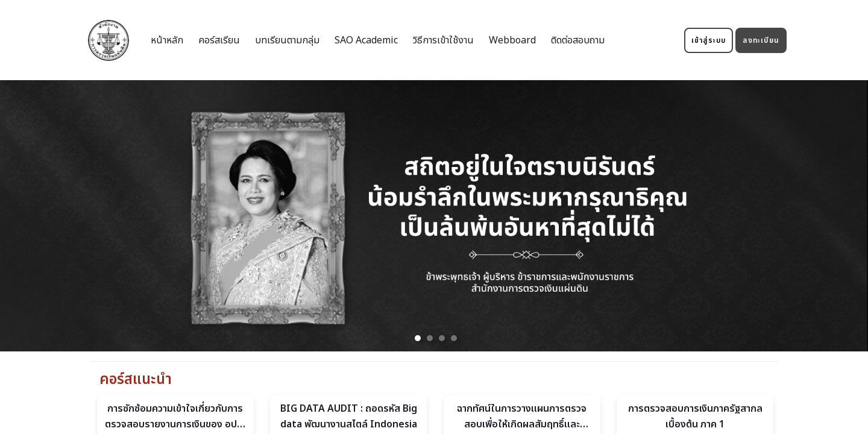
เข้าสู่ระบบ (709, 40)
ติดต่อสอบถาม (578, 40)
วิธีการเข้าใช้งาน (443, 40)
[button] (418, 338)
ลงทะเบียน (761, 40)
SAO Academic (366, 40)
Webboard (512, 40)
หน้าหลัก (167, 40)
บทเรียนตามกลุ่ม (287, 40)
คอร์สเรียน (219, 40)
